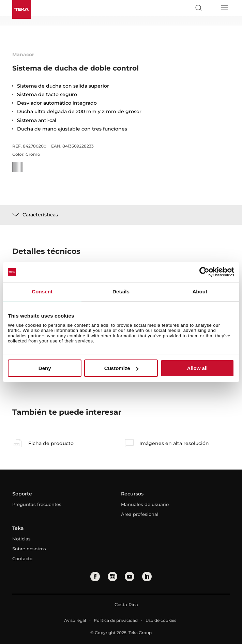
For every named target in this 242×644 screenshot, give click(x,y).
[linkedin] (147, 577)
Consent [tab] (42, 292)
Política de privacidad (116, 620)
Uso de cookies (161, 620)
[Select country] (211, 8)
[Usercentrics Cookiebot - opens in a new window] (204, 272)
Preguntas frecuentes (37, 504)
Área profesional (140, 514)
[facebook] (95, 577)
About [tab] (200, 292)
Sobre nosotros (29, 549)
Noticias (21, 539)
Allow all (197, 368)
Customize (121, 368)
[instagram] (112, 577)
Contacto (22, 558)
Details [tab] (121, 292)
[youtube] (130, 577)
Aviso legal (75, 620)
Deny (45, 368)
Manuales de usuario (145, 504)
